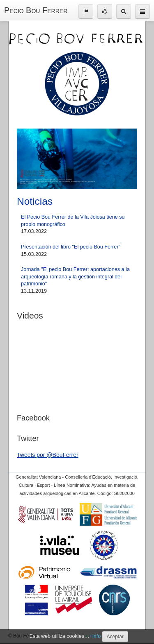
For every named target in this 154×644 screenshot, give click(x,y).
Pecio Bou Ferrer (36, 10)
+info (95, 636)
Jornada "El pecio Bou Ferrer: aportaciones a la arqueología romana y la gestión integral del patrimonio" (75, 277)
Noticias (35, 201)
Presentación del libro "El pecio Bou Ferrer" (71, 247)
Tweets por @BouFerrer (48, 455)
